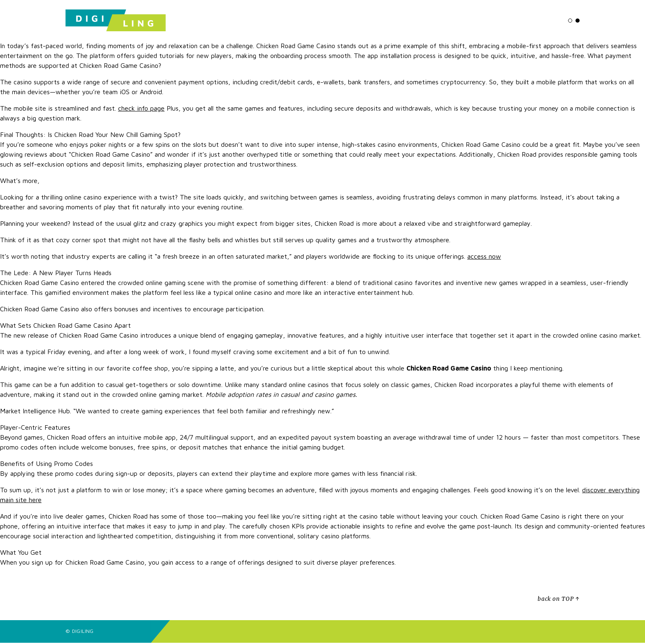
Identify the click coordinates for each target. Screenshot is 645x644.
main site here (21, 501)
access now (484, 258)
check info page (141, 110)
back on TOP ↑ (559, 601)
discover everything (611, 491)
